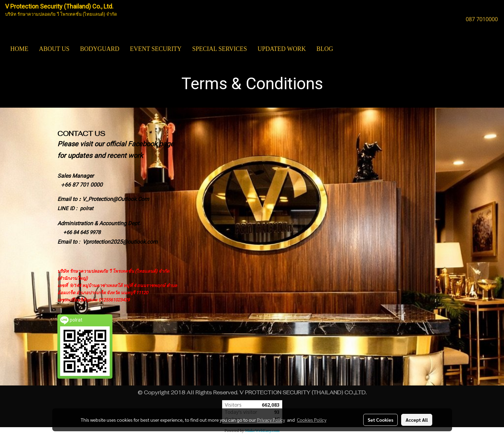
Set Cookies (380, 420)
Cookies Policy (312, 420)
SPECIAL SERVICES (219, 49)
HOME (19, 49)
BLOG (325, 49)
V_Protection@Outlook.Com (116, 199)
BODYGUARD (100, 49)
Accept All (417, 420)
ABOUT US (54, 49)
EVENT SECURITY (156, 49)
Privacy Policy (271, 420)
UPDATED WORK (282, 49)
